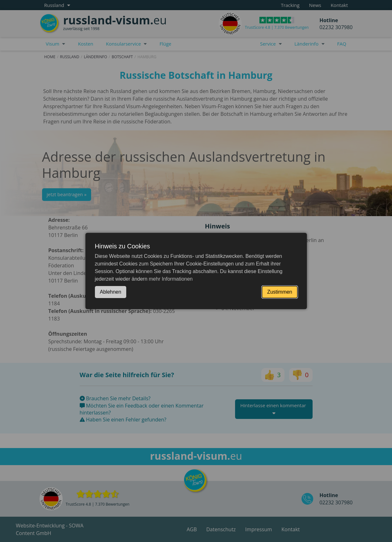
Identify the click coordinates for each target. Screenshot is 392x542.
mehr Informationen (171, 279)
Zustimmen (280, 292)
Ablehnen (111, 292)
